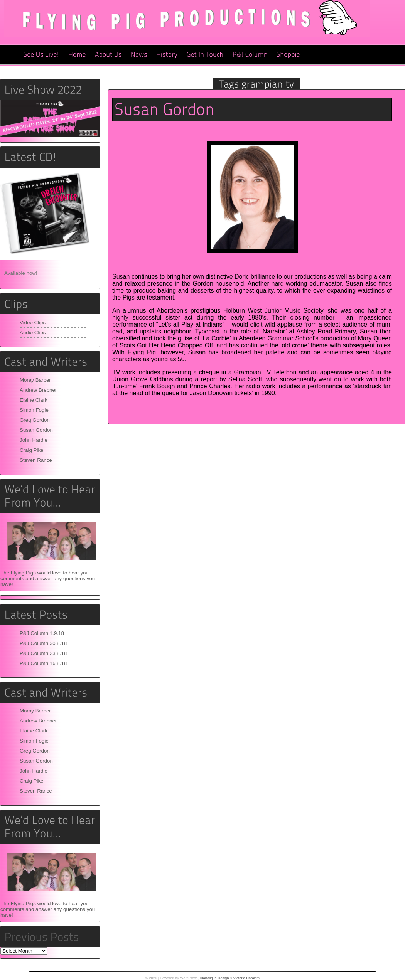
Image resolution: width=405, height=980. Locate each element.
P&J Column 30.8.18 (43, 643)
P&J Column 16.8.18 (43, 663)
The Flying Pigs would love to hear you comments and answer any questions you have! (48, 578)
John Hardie (34, 440)
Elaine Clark (34, 400)
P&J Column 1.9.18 (42, 633)
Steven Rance (36, 460)
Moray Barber (35, 380)
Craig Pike (31, 450)
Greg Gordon (35, 420)
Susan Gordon (36, 430)
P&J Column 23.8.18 (43, 653)
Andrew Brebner (38, 390)
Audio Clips (33, 333)
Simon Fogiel (35, 410)
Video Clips (33, 322)
